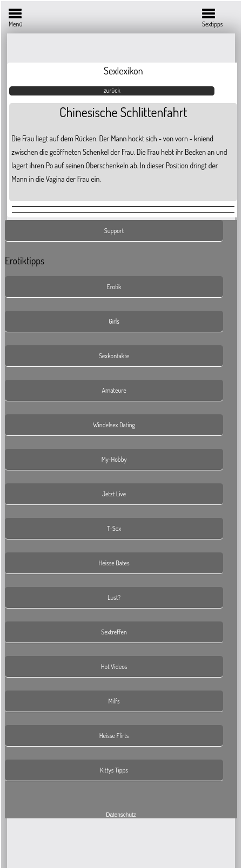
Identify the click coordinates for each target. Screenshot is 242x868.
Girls (114, 321)
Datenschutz (121, 815)
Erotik (114, 287)
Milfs (114, 701)
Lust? (114, 597)
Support (114, 231)
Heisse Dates (114, 563)
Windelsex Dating (114, 425)
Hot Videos (114, 667)
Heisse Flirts (114, 736)
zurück (112, 90)
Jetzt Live (114, 494)
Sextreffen (114, 632)
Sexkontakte (114, 356)
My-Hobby (114, 459)
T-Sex (114, 528)
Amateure (114, 390)
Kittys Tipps (114, 770)
